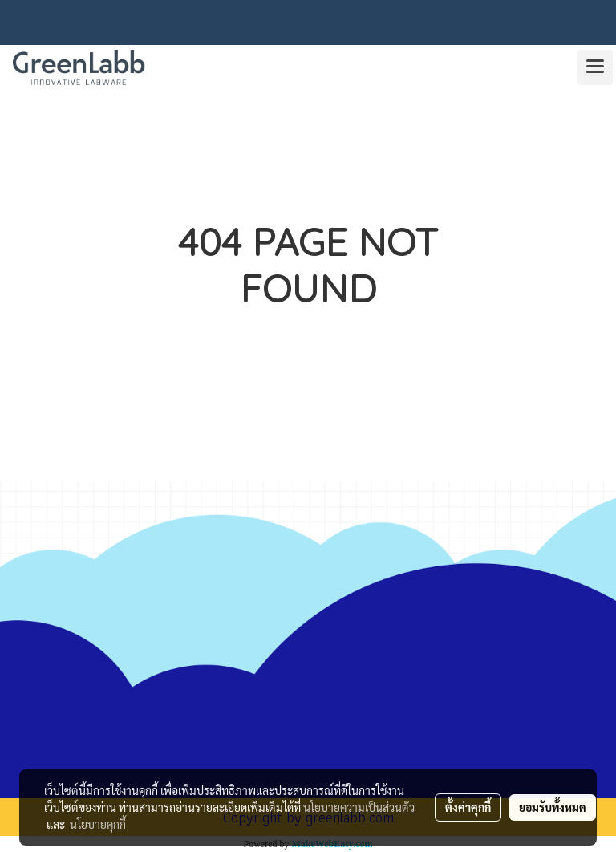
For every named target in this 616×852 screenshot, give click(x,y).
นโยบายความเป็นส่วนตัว (359, 807)
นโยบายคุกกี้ (98, 824)
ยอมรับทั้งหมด (553, 807)
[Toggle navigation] (595, 67)
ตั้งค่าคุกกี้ (468, 807)
